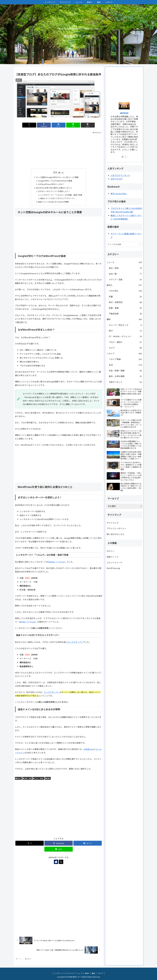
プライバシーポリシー (116, 528)
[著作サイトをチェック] (56, 862)
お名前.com (89, 749)
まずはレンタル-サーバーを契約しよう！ (54, 191)
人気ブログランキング (120, 175)
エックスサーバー (75, 642)
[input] (124, 244)
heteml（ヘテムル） (57, 562)
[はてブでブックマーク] (59, 125)
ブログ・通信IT (38, 778)
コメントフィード (114, 562)
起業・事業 (27, 778)
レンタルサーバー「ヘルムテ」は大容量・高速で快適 (61, 195)
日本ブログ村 (116, 179)
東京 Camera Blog (119, 194)
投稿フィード (113, 557)
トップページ (58, 973)
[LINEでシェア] (73, 125)
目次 (55, 172)
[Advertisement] (59, 150)
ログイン (111, 551)
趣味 (48, 778)
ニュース (80, 973)
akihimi (124, 113)
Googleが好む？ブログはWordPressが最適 (55, 181)
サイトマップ (113, 523)
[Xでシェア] (29, 125)
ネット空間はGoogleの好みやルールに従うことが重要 (57, 177)
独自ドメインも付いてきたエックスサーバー (58, 198)
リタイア (100, 973)
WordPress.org (113, 568)
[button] (88, 125)
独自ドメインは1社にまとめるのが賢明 (53, 202)
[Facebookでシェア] (44, 125)
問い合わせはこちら (115, 534)
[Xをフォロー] (61, 862)
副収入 (18, 778)
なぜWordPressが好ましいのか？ (51, 184)
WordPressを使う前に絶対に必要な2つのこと (54, 188)
